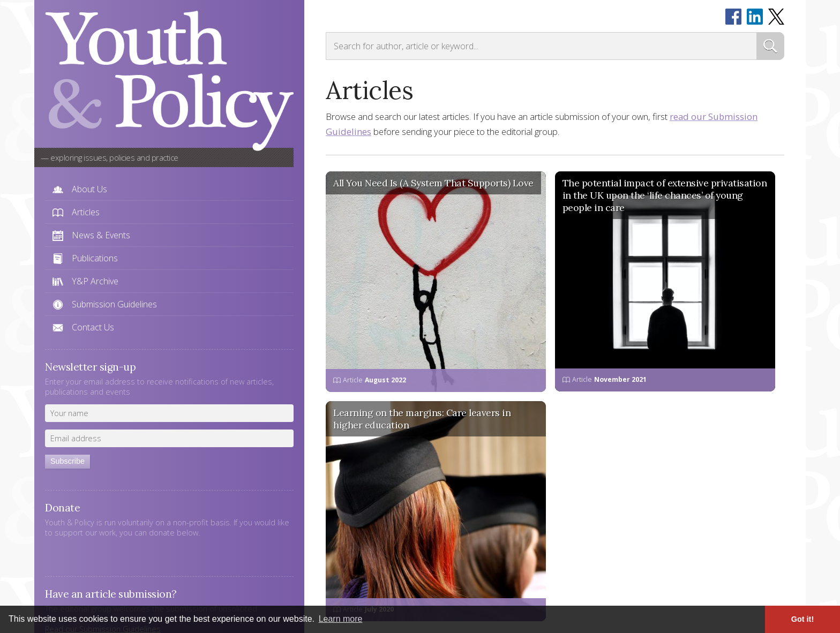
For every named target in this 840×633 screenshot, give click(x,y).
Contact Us (93, 327)
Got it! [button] (802, 619)
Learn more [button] (341, 619)
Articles (86, 212)
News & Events (101, 235)
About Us (89, 189)
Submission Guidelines (114, 304)
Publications (95, 258)
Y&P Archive (95, 281)
